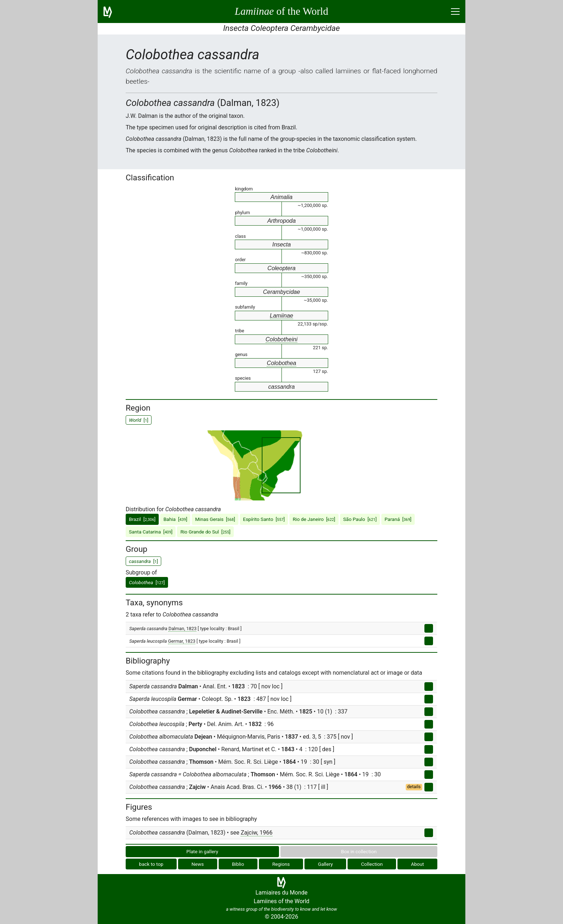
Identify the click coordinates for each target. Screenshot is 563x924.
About (418, 864)
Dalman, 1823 (182, 629)
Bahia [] (175, 519)
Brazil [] (142, 519)
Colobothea (281, 363)
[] (147, 582)
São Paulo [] (360, 519)
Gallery (325, 864)
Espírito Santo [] (264, 519)
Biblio (238, 864)
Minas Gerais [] (215, 519)
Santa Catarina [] (151, 532)
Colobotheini (282, 339)
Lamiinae (282, 316)
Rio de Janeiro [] (314, 519)
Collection (372, 864)
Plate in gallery (202, 851)
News (197, 864)
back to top (151, 864)
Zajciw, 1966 (257, 833)
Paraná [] (398, 519)
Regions (281, 864)
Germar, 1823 (182, 641)
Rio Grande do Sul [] (205, 532)
